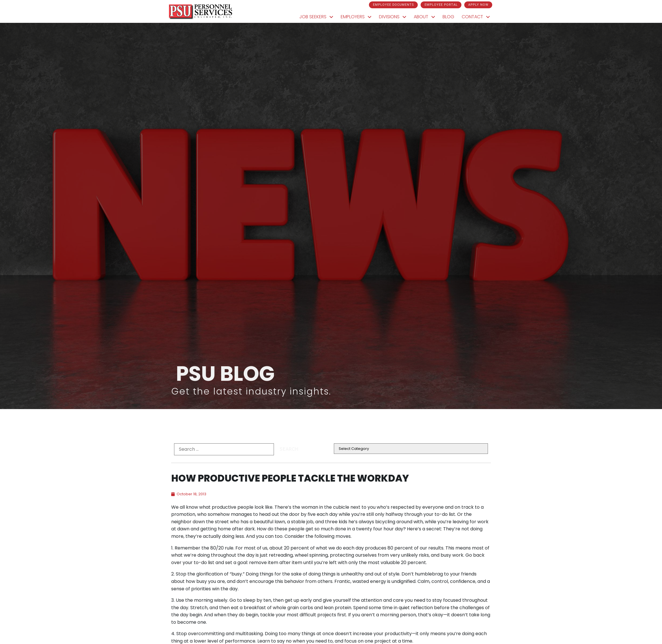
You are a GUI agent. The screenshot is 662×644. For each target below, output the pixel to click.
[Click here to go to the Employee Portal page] (441, 5)
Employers (358, 17)
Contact (478, 17)
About (426, 17)
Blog (450, 18)
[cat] (411, 449)
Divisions (394, 17)
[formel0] (224, 449)
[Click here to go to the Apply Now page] (478, 5)
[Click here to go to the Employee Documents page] (393, 5)
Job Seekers (318, 17)
